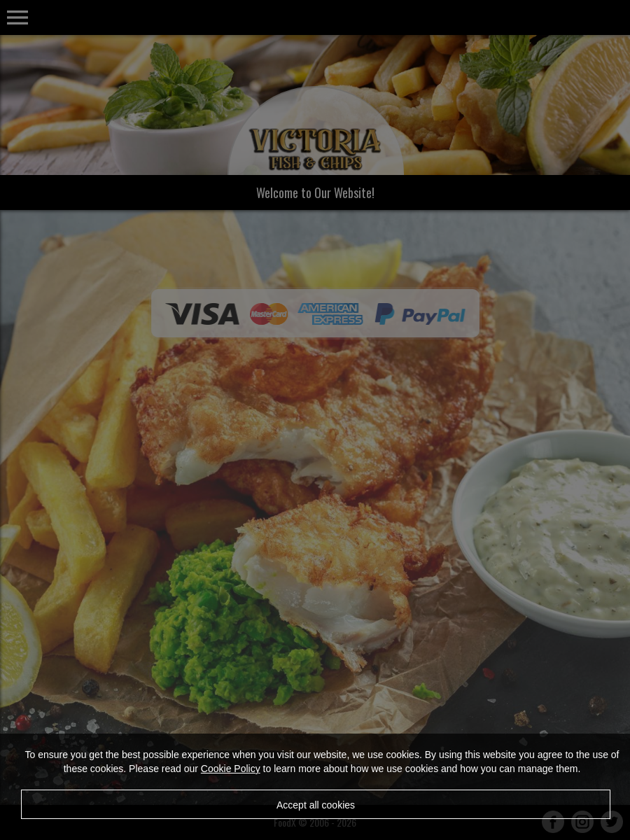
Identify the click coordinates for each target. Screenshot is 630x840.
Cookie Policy (231, 769)
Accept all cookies (316, 805)
